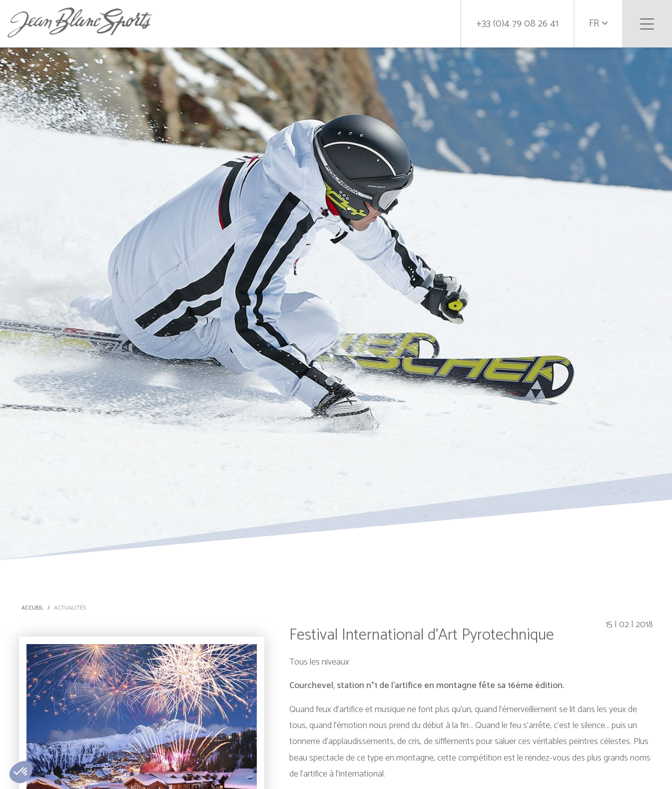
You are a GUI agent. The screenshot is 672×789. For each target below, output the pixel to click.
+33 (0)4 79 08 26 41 (517, 24)
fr (599, 24)
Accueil (32, 608)
